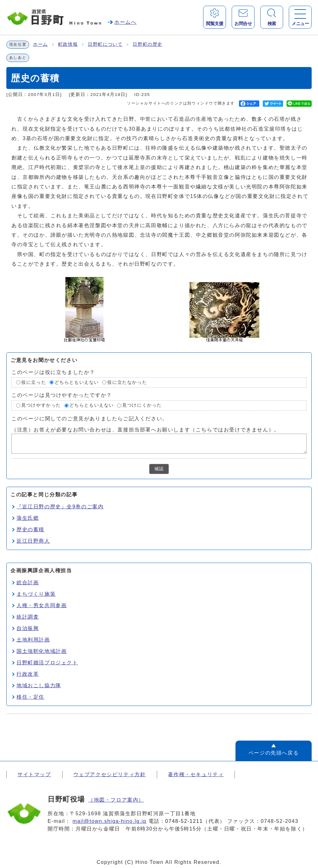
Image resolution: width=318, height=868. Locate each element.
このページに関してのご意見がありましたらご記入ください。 (90, 418)
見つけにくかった (142, 405)
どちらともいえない (77, 382)
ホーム (40, 44)
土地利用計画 (33, 640)
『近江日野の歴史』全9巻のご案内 (60, 507)
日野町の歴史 (148, 44)
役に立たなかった (127, 382)
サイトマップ (34, 774)
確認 (159, 469)
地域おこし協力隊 (39, 685)
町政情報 (68, 44)
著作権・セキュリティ (196, 774)
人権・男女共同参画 (42, 605)
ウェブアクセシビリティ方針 (110, 774)
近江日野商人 (33, 541)
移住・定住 (30, 697)
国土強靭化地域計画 (42, 651)
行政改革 (28, 674)
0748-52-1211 (184, 821)
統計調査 (28, 617)
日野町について (105, 44)
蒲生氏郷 (28, 518)
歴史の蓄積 (30, 529)
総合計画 (28, 583)
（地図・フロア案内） (116, 800)
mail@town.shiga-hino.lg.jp (110, 821)
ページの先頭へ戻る (274, 753)
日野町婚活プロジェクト (47, 663)
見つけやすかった (41, 405)
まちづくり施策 (36, 594)
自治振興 (28, 628)
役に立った (34, 382)
